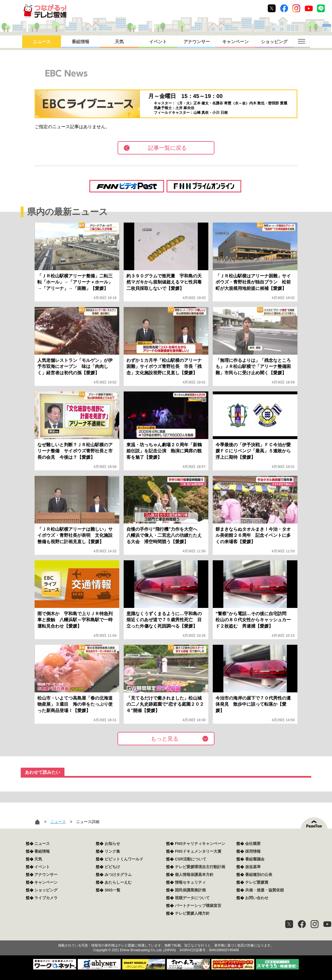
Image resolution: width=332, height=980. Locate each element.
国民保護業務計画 (190, 890)
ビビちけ (112, 867)
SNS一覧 (112, 890)
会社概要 (253, 844)
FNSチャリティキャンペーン (200, 844)
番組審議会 (255, 859)
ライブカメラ (46, 898)
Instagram (296, 8)
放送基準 (253, 867)
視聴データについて (192, 898)
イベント (158, 42)
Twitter (272, 8)
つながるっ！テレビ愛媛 (166, 936)
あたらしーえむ (118, 882)
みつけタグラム (118, 875)
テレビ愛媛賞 (257, 882)
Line (321, 8)
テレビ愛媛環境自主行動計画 (200, 867)
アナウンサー (197, 42)
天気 (119, 42)
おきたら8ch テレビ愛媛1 (45, 11)
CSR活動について (191, 859)
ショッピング (274, 42)
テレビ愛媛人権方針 (192, 913)
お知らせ (112, 844)
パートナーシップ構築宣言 (198, 906)
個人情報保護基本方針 (194, 875)
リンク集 (112, 851)
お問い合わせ (257, 898)
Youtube (309, 8)
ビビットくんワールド (124, 859)
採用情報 (253, 851)
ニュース (42, 42)
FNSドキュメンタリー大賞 (198, 851)
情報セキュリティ (190, 882)
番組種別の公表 (259, 875)
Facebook (284, 8)
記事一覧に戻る (167, 148)
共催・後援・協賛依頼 (264, 890)
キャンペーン (235, 42)
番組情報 (81, 42)
